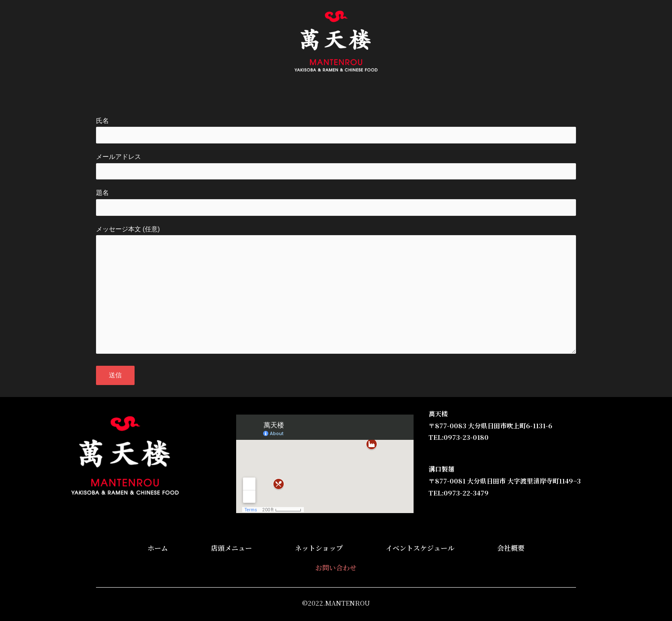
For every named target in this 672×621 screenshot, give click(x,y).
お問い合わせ (471, 96)
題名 (336, 206)
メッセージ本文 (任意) (336, 303)
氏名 (336, 131)
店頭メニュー (234, 96)
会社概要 (424, 96)
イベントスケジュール (363, 96)
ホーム (191, 96)
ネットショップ (292, 96)
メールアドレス (336, 169)
